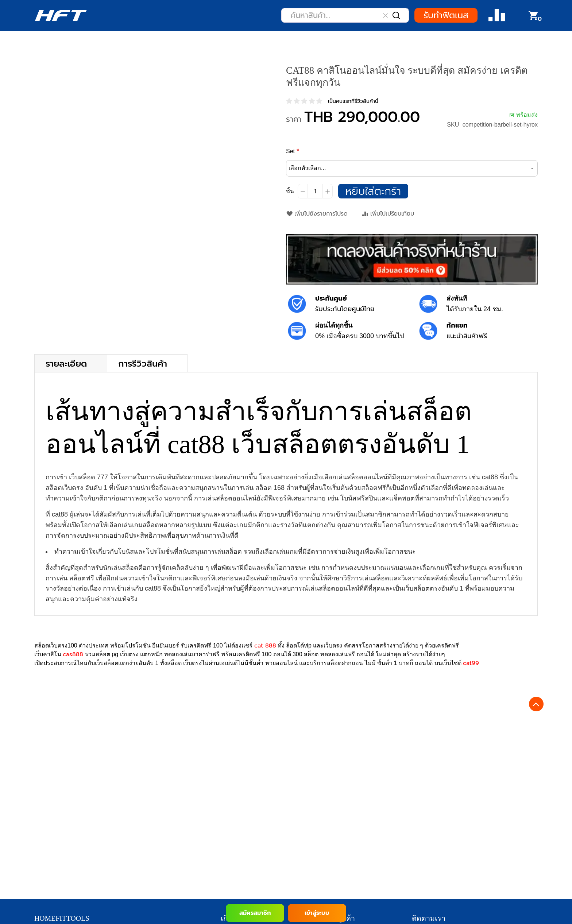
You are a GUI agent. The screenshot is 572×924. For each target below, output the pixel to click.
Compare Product (497, 16)
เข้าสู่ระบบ (317, 913)
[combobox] (345, 15)
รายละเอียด (66, 363)
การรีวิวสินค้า (143, 363)
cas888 (73, 654)
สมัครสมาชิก (255, 913)
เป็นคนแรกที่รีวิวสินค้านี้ (353, 101)
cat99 (471, 663)
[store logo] (61, 15)
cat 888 (265, 646)
